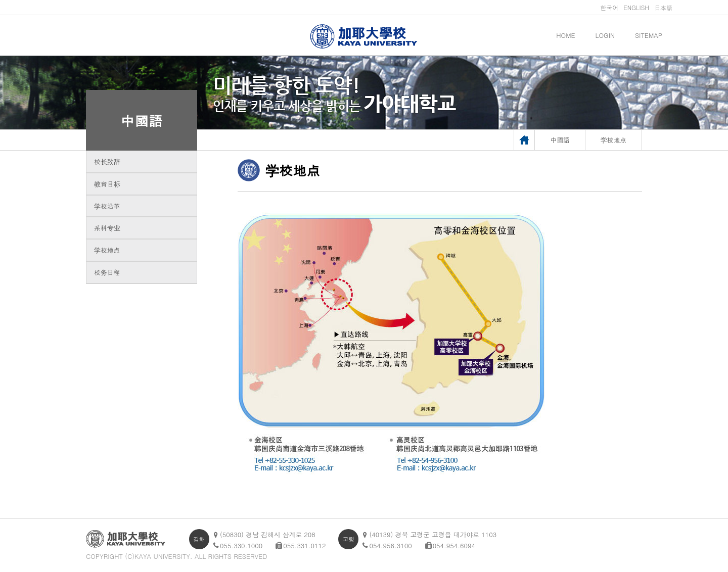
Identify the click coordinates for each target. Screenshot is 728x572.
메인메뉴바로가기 (0, 0)
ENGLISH (636, 7)
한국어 (609, 7)
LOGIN (605, 35)
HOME (565, 35)
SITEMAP (649, 35)
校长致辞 (107, 161)
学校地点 (107, 250)
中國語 (142, 120)
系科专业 (107, 228)
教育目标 (107, 184)
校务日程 (107, 272)
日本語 (663, 7)
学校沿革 (107, 206)
